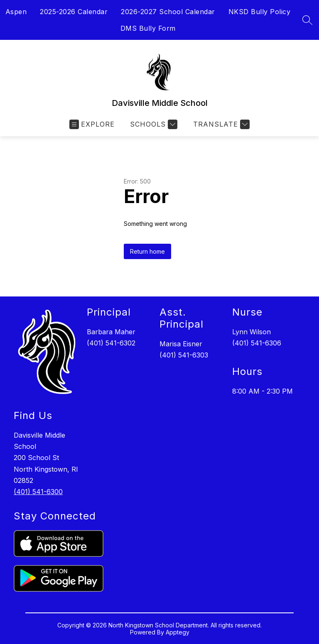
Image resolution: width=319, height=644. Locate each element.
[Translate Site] (220, 124)
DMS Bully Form (148, 28)
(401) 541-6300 (38, 492)
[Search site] (307, 20)
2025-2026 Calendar (74, 12)
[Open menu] (92, 124)
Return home (147, 251)
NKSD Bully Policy (260, 12)
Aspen (16, 12)
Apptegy (178, 632)
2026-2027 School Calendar (168, 12)
